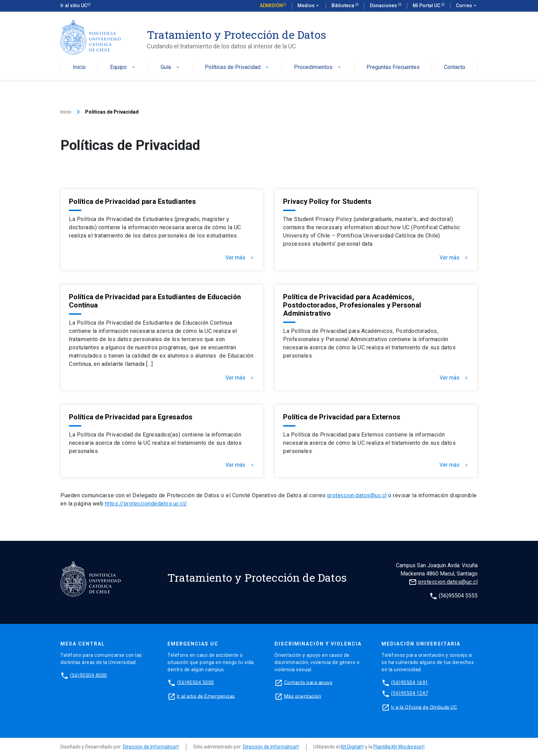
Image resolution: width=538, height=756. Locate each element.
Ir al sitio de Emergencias (206, 696)
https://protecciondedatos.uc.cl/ (146, 504)
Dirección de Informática (149, 747)
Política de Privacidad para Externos (342, 417)
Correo (467, 6)
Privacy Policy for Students (327, 201)
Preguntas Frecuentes (393, 67)
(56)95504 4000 (89, 675)
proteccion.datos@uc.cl (357, 495)
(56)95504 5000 (196, 682)
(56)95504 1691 (410, 682)
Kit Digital (351, 747)
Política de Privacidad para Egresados (131, 417)
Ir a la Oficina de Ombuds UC (424, 707)
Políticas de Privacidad (237, 67)
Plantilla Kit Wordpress (397, 747)
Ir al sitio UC (74, 5)
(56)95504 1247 (410, 693)
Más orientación (303, 696)
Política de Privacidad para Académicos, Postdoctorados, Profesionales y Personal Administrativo (352, 305)
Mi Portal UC (427, 5)
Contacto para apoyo (308, 682)
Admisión (271, 5)
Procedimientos (318, 67)
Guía (171, 67)
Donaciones (384, 5)
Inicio (79, 67)
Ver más (240, 258)
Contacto (455, 67)
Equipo (123, 67)
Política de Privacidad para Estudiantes (132, 201)
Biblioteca (343, 5)
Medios (309, 6)
